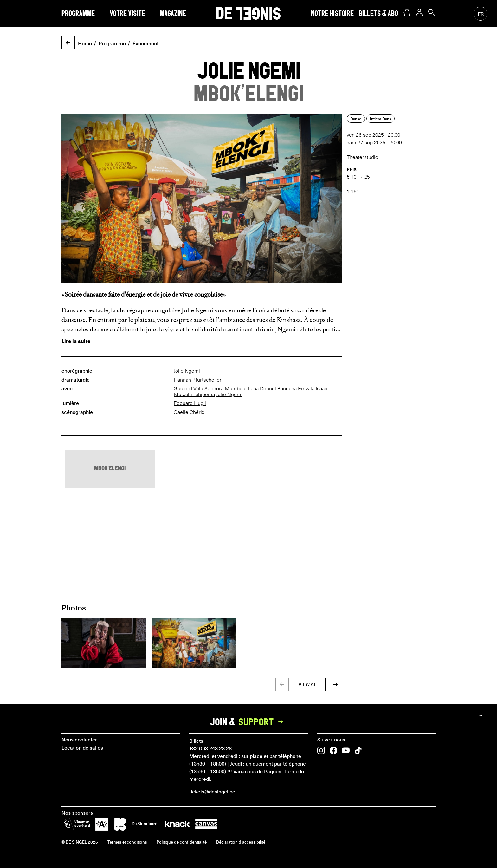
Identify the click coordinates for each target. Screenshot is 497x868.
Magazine (173, 13)
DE (248, 13)
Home (85, 43)
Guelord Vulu (188, 389)
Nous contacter (79, 739)
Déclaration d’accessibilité (241, 842)
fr (481, 14)
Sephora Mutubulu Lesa (232, 389)
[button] (407, 12)
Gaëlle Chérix (189, 412)
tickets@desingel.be (212, 791)
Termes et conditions (127, 842)
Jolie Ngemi (187, 371)
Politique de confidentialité (182, 842)
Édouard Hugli (190, 403)
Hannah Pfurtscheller (198, 380)
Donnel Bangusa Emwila (287, 389)
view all (309, 684)
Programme (78, 13)
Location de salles (82, 747)
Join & (248, 722)
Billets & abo (378, 13)
